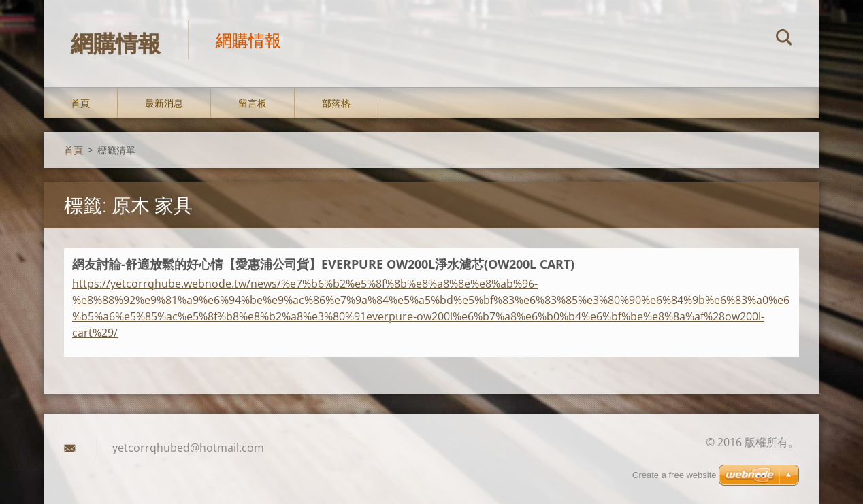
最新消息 (164, 103)
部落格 (336, 103)
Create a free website (674, 475)
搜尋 (784, 39)
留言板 (253, 103)
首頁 (80, 103)
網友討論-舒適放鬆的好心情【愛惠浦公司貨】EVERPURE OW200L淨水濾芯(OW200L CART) (323, 264)
